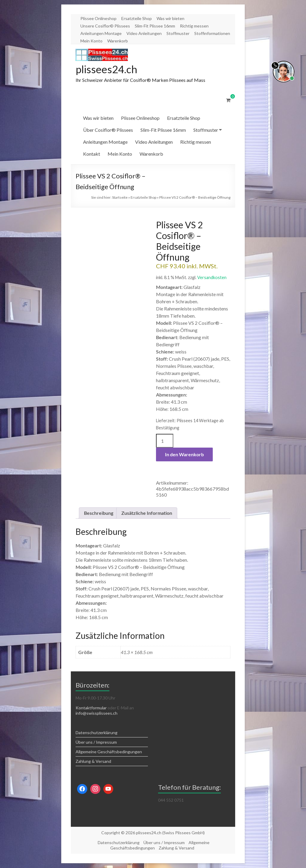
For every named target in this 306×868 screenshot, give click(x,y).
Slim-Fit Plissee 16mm (155, 26)
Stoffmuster (178, 33)
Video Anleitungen (144, 33)
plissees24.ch (107, 69)
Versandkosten (212, 278)
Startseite (120, 198)
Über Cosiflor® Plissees (108, 130)
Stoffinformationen (212, 33)
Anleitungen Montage (101, 33)
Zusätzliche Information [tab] (147, 513)
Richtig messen (194, 26)
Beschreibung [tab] (99, 513)
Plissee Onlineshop (98, 18)
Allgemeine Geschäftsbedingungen (109, 752)
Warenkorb (118, 41)
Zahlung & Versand (93, 761)
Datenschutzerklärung (97, 733)
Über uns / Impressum (96, 742)
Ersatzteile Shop (137, 18)
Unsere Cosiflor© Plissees (105, 26)
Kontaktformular (91, 708)
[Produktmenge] (165, 441)
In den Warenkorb (184, 455)
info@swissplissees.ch (97, 713)
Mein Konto (91, 41)
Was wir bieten (170, 18)
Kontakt (92, 154)
